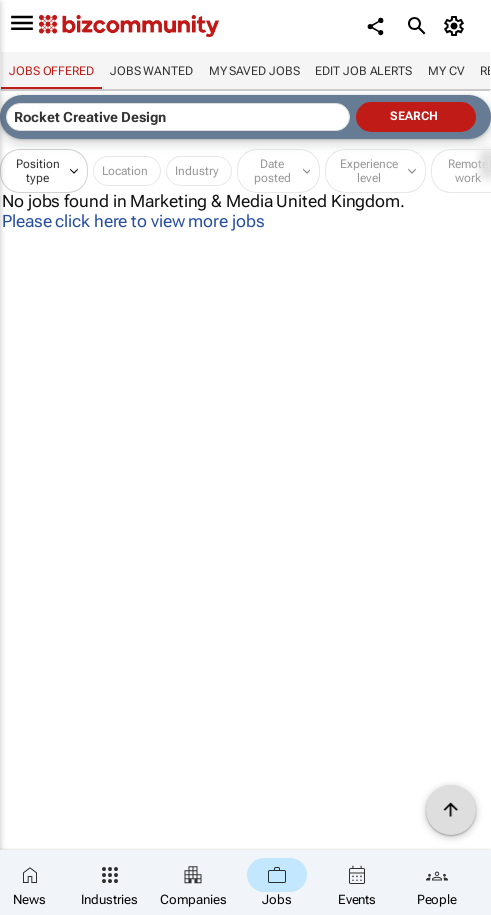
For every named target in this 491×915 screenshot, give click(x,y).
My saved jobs (254, 71)
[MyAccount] (456, 26)
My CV (446, 71)
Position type (38, 171)
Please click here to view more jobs (133, 221)
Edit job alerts (363, 71)
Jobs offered (51, 71)
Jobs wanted (151, 71)
